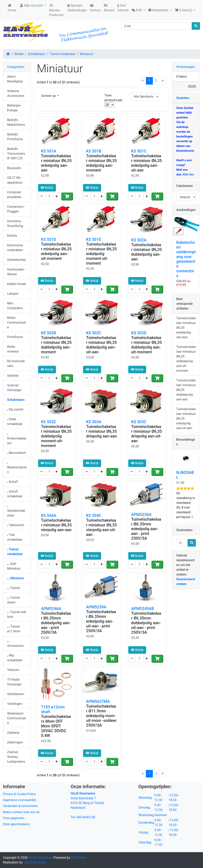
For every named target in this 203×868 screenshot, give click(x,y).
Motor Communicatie (17, 323)
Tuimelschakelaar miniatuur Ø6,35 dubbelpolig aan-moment (56, 345)
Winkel (19, 54)
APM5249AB (143, 609)
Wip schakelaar (15, 658)
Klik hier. (189, 174)
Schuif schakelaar (15, 494)
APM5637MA (98, 701)
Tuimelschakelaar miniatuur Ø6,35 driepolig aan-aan (101, 431)
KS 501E (93, 239)
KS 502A (139, 240)
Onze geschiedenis (16, 824)
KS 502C (94, 333)
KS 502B (49, 333)
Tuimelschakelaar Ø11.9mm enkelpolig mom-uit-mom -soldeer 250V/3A (101, 716)
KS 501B (94, 151)
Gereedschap (16, 260)
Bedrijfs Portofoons (15, 137)
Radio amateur (13, 349)
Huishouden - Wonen (16, 272)
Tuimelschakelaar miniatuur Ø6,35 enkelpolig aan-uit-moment (56, 251)
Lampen (13, 294)
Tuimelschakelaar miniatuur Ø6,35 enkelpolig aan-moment (101, 163)
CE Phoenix (79, 858)
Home (12, 8)
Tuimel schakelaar (63, 54)
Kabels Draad (16, 284)
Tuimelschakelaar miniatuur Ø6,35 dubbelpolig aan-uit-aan (101, 345)
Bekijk (47, 188)
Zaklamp (13, 733)
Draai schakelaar (15, 422)
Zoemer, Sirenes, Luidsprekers (16, 757)
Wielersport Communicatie (17, 718)
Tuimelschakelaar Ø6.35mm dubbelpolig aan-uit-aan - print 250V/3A (146, 623)
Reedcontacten (17, 468)
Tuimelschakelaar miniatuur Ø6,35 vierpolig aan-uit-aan (101, 527)
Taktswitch (16, 525)
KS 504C (94, 515)
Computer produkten (14, 195)
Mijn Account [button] (32, 5)
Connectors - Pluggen (16, 209)
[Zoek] (157, 26)
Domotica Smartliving (15, 223)
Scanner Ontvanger (14, 388)
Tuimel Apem (13, 600)
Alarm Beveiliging (15, 79)
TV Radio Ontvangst (14, 682)
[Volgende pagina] (163, 81)
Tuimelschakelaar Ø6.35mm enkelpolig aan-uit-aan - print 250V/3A (101, 621)
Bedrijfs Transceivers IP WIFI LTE (16, 154)
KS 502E (48, 422)
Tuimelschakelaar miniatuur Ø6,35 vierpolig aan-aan (56, 525)
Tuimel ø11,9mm (14, 629)
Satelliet (13, 376)
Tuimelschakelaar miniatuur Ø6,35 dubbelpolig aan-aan (147, 252)
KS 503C (139, 422)
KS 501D (49, 239)
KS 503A (94, 422)
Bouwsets (14, 168)
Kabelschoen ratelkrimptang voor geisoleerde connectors (186, 259)
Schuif (12, 482)
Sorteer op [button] (49, 96)
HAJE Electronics (41, 858)
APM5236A (141, 515)
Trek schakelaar (15, 537)
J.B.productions (34, 862)
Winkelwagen (186, 67)
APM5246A (51, 609)
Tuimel (13, 588)
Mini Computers (15, 306)
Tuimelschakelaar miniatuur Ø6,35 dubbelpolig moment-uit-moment (56, 436)
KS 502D (139, 333)
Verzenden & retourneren (20, 806)
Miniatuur (87, 54)
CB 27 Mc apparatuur (15, 180)
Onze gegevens (14, 818)
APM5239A (96, 607)
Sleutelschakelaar (16, 512)
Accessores (15, 645)
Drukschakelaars (17, 440)
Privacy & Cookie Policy (19, 794)
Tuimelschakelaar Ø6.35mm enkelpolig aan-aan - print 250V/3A (146, 529)
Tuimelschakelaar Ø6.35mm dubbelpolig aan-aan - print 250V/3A (56, 623)
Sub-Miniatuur (14, 566)
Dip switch (15, 409)
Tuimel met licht (17, 614)
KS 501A (49, 151)
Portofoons (15, 337)
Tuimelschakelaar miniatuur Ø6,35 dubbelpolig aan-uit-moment (147, 345)
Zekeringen (15, 742)
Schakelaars (37, 54)
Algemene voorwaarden (20, 800)
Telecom (13, 670)
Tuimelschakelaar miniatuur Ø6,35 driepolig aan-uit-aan (147, 434)
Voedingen (15, 704)
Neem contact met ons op (21, 812)
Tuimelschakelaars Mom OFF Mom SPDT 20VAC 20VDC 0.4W (56, 726)
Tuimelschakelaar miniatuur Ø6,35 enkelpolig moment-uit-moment (101, 254)
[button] (138, 10)
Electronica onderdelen (15, 248)
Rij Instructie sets (16, 363)
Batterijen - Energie (15, 108)
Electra (12, 236)
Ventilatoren (16, 694)
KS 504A (49, 515)
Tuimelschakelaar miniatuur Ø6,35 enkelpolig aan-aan (56, 163)
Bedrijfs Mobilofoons (16, 122)
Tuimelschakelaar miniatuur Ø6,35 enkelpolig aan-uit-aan (147, 163)
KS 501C (139, 151)
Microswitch (17, 453)
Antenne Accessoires (16, 93)
